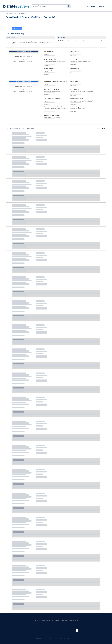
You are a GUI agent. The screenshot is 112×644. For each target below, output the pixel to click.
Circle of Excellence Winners (50, 620)
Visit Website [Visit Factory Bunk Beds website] (17, 29)
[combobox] (51, 6)
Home (7, 13)
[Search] (69, 6)
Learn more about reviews (64, 44)
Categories (37, 620)
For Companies (91, 6)
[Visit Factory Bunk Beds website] (17, 23)
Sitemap (76, 620)
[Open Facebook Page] (77, 631)
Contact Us (103, 6)
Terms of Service (72, 639)
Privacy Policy (64, 639)
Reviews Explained (66, 620)
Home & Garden (13, 13)
